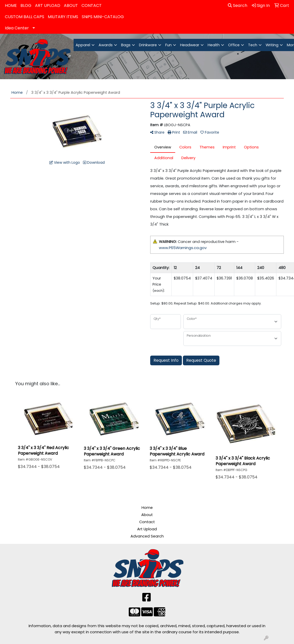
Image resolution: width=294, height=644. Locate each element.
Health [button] (214, 45)
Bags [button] (126, 45)
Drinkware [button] (148, 45)
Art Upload (147, 529)
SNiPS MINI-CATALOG (103, 17)
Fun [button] (168, 45)
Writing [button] (272, 45)
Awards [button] (106, 45)
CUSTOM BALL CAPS (25, 17)
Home (147, 508)
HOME (11, 5)
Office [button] (234, 45)
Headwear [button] (190, 45)
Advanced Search (147, 536)
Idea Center (17, 28)
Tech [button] (253, 45)
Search (238, 5)
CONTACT (92, 5)
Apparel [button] (83, 45)
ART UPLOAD (48, 5)
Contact (147, 522)
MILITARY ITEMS (63, 17)
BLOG (26, 5)
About (147, 515)
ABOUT (71, 5)
